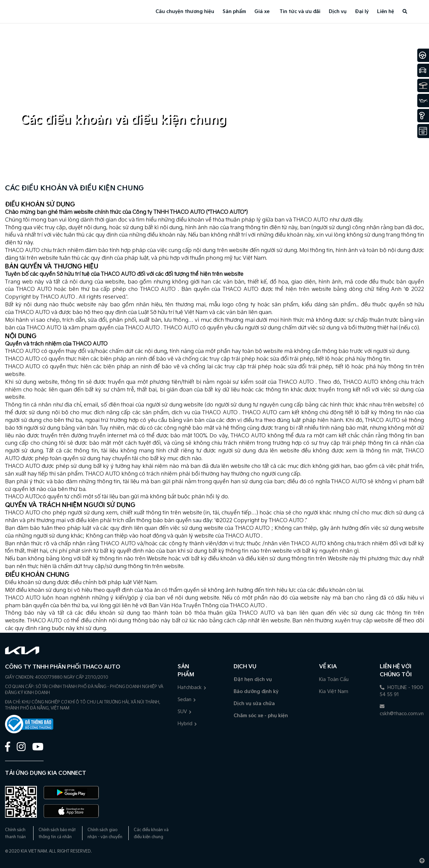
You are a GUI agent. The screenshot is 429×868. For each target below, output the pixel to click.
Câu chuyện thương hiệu (185, 12)
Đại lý (362, 12)
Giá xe (262, 12)
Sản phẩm (234, 12)
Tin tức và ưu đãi (300, 12)
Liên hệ (386, 12)
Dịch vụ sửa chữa (254, 704)
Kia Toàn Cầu (334, 679)
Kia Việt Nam (334, 692)
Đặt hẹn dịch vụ (253, 679)
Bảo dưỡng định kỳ (256, 692)
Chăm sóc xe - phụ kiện (261, 716)
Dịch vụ (338, 12)
